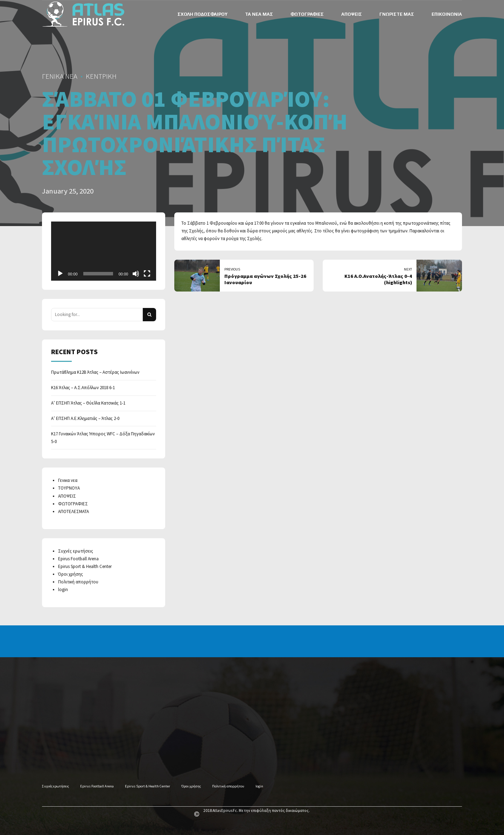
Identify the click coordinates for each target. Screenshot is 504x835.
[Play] (60, 274)
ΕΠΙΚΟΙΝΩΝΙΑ (447, 14)
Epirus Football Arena (78, 559)
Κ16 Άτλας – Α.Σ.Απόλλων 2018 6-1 (83, 388)
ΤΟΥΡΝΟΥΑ (69, 488)
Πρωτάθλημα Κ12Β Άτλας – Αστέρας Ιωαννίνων (95, 372)
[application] (104, 251)
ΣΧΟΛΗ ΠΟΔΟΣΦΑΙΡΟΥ (202, 14)
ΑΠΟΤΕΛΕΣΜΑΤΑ (73, 511)
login (63, 590)
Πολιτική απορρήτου (78, 582)
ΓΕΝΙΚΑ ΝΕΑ (60, 76)
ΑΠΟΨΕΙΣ (352, 14)
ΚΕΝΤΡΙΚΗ (101, 76)
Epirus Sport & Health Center (85, 566)
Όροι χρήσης (71, 574)
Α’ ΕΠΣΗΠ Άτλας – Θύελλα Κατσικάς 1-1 (88, 403)
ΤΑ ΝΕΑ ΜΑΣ (259, 14)
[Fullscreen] (147, 274)
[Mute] (136, 274)
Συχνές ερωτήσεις (76, 551)
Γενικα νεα (68, 480)
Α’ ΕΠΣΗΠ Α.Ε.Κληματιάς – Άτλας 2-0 (85, 418)
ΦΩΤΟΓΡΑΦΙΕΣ (307, 14)
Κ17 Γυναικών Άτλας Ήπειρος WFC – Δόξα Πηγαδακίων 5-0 (103, 438)
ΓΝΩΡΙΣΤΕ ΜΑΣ (397, 14)
